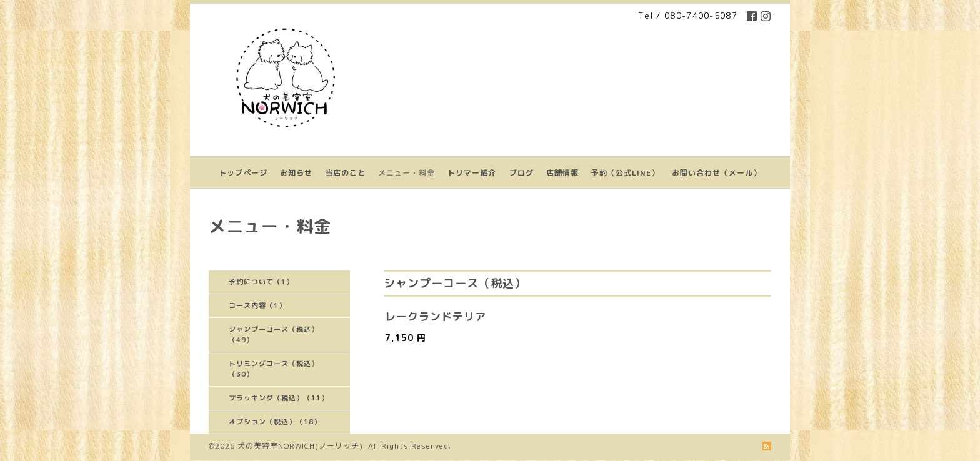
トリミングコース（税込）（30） (274, 369)
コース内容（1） (257, 305)
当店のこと (345, 173)
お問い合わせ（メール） (717, 173)
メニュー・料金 (407, 173)
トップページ (243, 173)
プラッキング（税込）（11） (279, 398)
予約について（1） (261, 282)
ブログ (522, 173)
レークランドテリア (436, 316)
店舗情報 (562, 173)
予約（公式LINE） (625, 173)
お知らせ (296, 173)
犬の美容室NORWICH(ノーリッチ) (300, 446)
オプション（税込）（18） (275, 422)
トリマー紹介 (472, 173)
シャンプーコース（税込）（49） (274, 335)
